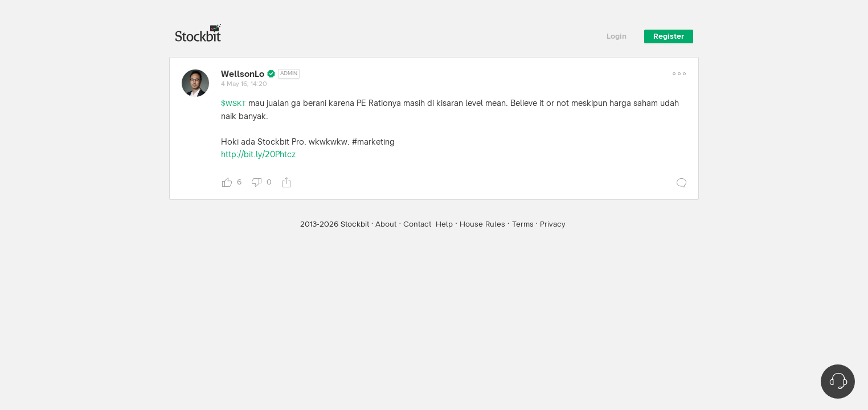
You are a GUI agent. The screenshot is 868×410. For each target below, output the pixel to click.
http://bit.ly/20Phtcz (258, 155)
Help (444, 224)
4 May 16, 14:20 (244, 84)
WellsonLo (243, 74)
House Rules (482, 224)
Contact (417, 224)
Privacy (553, 224)
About (386, 224)
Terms (523, 224)
